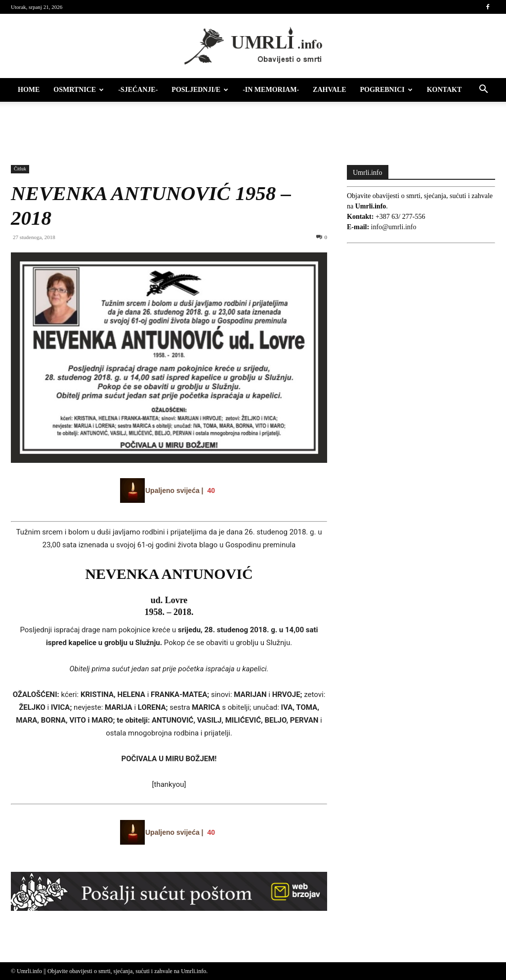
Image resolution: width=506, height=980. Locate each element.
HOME (29, 90)
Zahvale (329, 90)
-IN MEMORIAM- (271, 90)
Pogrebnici (386, 90)
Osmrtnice (79, 90)
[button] (483, 91)
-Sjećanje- (138, 90)
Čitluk (20, 169)
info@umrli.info (394, 227)
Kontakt (444, 90)
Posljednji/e (200, 90)
